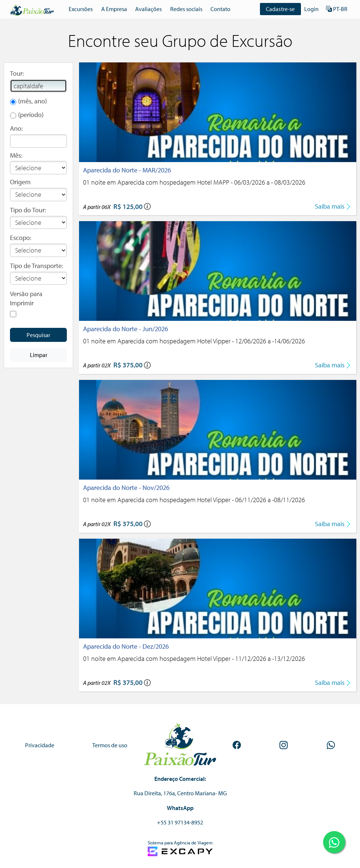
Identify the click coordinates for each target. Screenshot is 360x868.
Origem (20, 182)
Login (311, 9)
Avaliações (148, 9)
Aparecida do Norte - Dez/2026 (126, 646)
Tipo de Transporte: (37, 266)
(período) (31, 115)
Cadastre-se (280, 9)
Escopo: (21, 238)
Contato (220, 9)
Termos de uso (110, 745)
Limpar (39, 355)
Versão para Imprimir (26, 299)
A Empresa (114, 9)
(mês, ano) (32, 101)
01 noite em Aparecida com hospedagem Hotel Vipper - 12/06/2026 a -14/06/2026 (194, 341)
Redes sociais (186, 9)
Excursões (81, 9)
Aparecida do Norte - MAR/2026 (127, 170)
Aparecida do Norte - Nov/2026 (126, 488)
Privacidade (40, 745)
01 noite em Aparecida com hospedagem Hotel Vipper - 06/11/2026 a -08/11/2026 (194, 500)
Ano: (16, 128)
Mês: (16, 155)
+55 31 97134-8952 (180, 822)
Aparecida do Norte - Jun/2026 (126, 329)
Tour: (17, 73)
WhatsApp (180, 808)
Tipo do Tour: (28, 210)
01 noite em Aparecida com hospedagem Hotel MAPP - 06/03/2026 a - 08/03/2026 (194, 182)
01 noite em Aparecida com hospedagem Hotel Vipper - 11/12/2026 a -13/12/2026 (194, 658)
